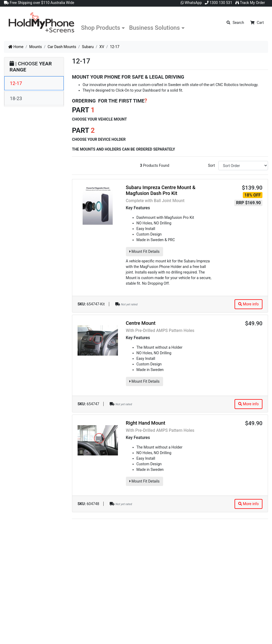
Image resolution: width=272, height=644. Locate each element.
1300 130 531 (218, 3)
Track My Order (250, 3)
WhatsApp (191, 3)
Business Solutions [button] (154, 28)
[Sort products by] (243, 166)
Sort (211, 165)
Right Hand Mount (146, 423)
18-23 (16, 98)
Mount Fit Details (144, 251)
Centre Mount (141, 323)
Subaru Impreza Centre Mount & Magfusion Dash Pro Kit (161, 190)
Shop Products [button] (101, 28)
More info (248, 304)
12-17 (16, 83)
